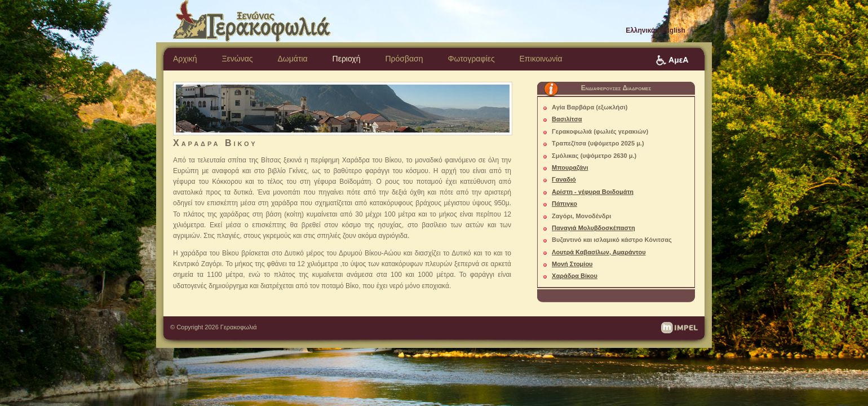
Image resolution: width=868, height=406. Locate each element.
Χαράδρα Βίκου (575, 276)
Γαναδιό (564, 179)
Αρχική (185, 59)
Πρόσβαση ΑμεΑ (672, 60)
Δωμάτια (292, 59)
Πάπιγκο (564, 204)
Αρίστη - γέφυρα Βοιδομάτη (593, 192)
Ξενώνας (237, 59)
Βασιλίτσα (567, 119)
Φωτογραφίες (471, 59)
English (673, 30)
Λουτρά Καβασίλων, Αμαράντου (599, 252)
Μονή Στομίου (572, 264)
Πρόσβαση (404, 59)
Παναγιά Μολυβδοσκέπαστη (594, 228)
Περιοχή (347, 59)
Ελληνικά (640, 30)
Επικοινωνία (541, 59)
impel (679, 328)
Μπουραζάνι (570, 167)
